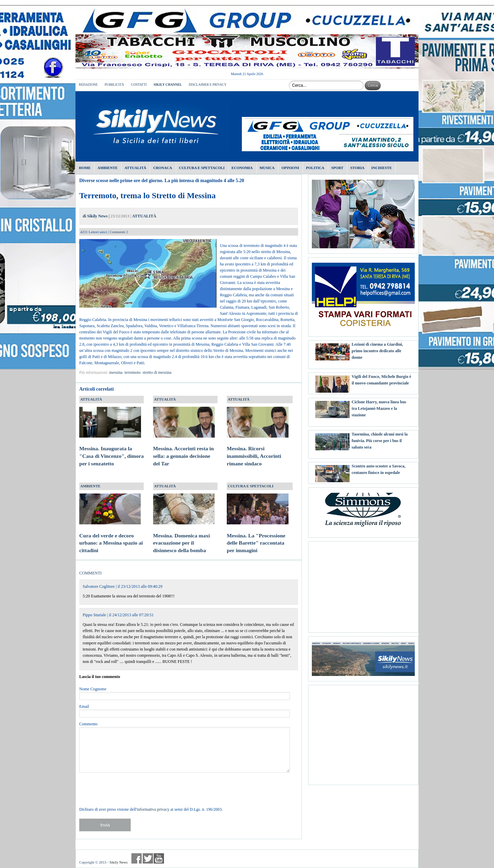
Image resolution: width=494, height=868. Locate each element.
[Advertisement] (363, 584)
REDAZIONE (88, 85)
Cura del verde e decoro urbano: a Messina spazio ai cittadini (111, 536)
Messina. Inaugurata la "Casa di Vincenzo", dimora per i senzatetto (111, 450)
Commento (88, 724)
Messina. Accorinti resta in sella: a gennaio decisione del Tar (184, 450)
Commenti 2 (119, 232)
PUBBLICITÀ (114, 85)
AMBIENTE (90, 486)
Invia (105, 825)
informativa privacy (153, 809)
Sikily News (119, 862)
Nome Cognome (93, 689)
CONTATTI (139, 85)
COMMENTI (90, 573)
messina (116, 372)
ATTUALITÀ (144, 216)
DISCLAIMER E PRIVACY (208, 85)
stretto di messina (157, 372)
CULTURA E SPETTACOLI (251, 486)
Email (84, 706)
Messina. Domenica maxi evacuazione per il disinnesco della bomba (184, 536)
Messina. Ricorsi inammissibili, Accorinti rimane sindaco (258, 450)
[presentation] (131, 789)
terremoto (133, 372)
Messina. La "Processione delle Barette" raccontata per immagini (258, 536)
